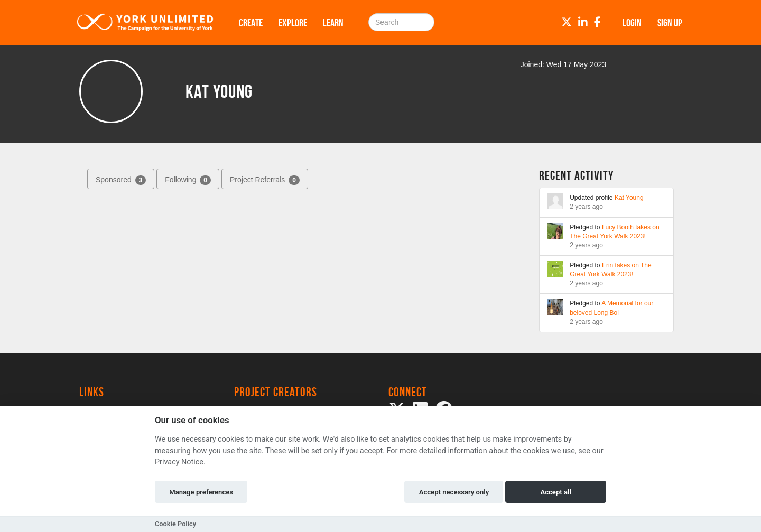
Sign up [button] (670, 23)
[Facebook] (597, 22)
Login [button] (632, 23)
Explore (293, 23)
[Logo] (145, 22)
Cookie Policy (175, 524)
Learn (333, 23)
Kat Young (629, 198)
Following (188, 180)
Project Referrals (265, 180)
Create (251, 23)
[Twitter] (567, 22)
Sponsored (121, 180)
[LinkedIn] (583, 22)
